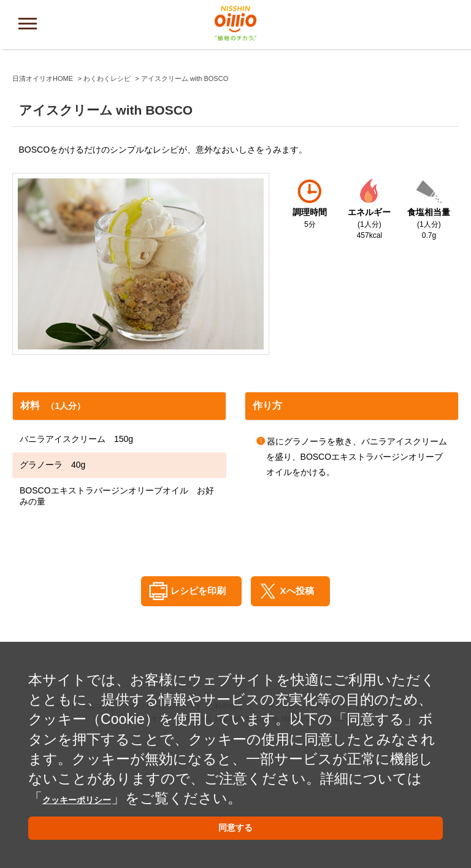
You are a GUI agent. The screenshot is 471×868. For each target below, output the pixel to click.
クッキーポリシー (101, 787)
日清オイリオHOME (43, 207)
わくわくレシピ (107, 207)
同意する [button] (235, 825)
